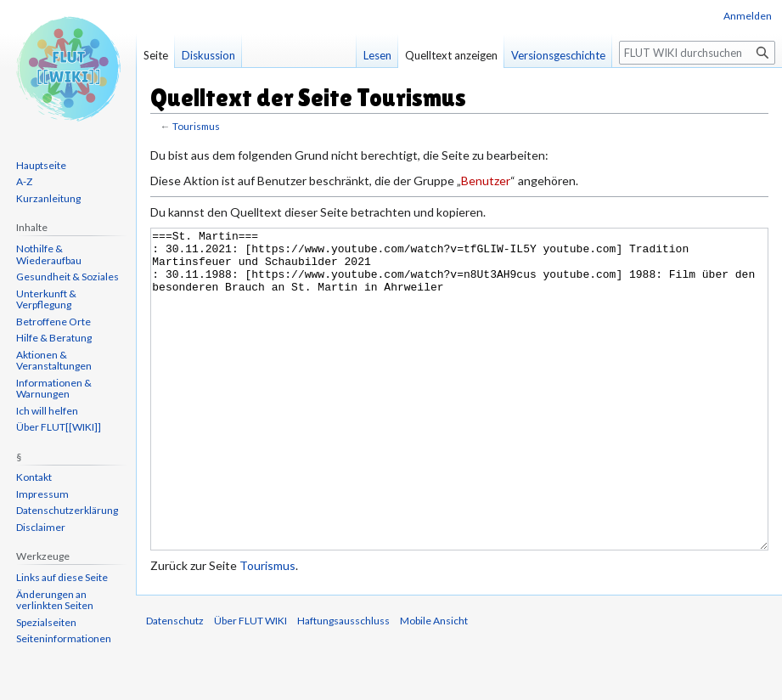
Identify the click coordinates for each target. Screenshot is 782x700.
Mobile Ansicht (434, 684)
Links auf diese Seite (62, 577)
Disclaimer (41, 527)
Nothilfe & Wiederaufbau (49, 254)
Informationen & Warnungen (54, 389)
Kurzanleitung (48, 198)
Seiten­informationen (64, 638)
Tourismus (196, 126)
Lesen (377, 55)
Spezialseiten (46, 622)
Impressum (42, 494)
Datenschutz (175, 684)
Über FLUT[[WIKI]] (59, 427)
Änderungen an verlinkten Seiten (55, 600)
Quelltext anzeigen (451, 55)
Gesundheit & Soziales (68, 277)
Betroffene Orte (53, 322)
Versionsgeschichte (558, 55)
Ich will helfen (47, 411)
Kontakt (34, 477)
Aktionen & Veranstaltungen (54, 361)
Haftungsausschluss (343, 684)
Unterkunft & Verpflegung (46, 299)
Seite (156, 55)
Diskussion (208, 55)
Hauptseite (41, 165)
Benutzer (486, 181)
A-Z (24, 181)
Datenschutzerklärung (67, 510)
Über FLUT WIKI (250, 684)
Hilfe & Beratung (54, 338)
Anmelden (748, 16)
